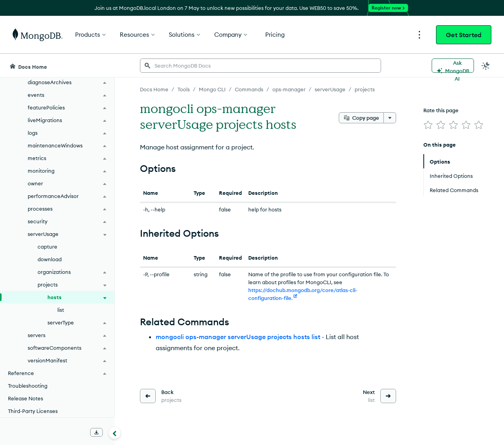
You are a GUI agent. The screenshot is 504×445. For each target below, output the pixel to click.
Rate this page (441, 110)
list (61, 310)
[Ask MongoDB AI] (453, 66)
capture (47, 247)
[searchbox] (260, 66)
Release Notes (25, 398)
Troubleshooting (28, 386)
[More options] (390, 118)
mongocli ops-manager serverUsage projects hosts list (238, 337)
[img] (428, 125)
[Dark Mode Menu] (486, 66)
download (50, 259)
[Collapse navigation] (115, 433)
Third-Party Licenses (33, 411)
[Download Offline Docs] (96, 432)
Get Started (464, 35)
